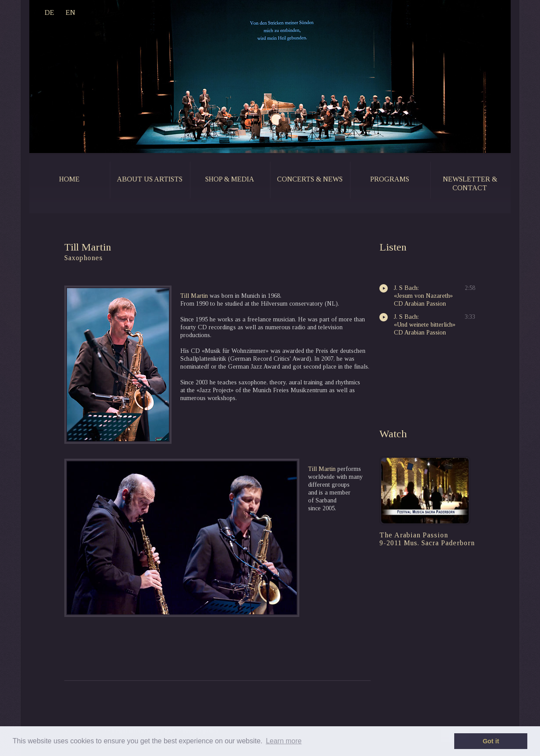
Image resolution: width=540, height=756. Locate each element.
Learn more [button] (284, 741)
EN (70, 12)
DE (49, 12)
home (69, 179)
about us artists (150, 179)
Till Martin (194, 296)
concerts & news (310, 179)
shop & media (230, 179)
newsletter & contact (470, 183)
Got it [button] (491, 741)
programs (390, 179)
